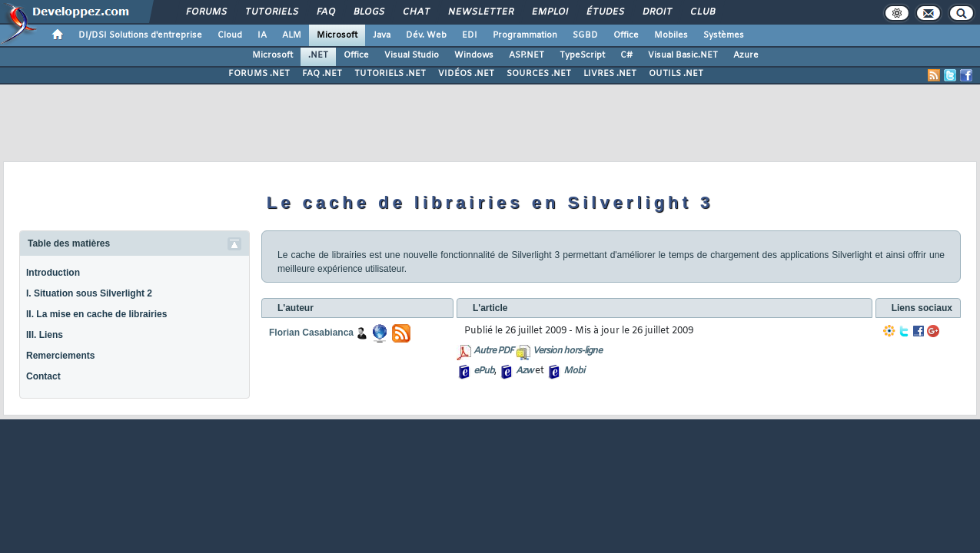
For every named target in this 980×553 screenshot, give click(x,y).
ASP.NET (527, 55)
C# (626, 55)
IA (262, 35)
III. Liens (45, 335)
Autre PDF (493, 351)
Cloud (230, 35)
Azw (524, 371)
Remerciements (60, 356)
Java (382, 35)
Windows (474, 55)
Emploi (549, 12)
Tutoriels (271, 12)
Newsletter (480, 12)
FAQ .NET (322, 74)
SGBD (585, 35)
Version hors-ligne (567, 351)
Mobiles (671, 35)
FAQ (325, 12)
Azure (746, 55)
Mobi (574, 371)
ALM (292, 35)
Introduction (53, 273)
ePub (484, 371)
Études (605, 12)
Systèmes (724, 35)
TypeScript (582, 55)
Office (626, 35)
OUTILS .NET (676, 74)
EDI (470, 35)
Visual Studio (412, 55)
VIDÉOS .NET (466, 74)
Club (702, 12)
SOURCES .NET (539, 74)
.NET (318, 55)
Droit (656, 12)
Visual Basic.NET (683, 55)
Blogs (368, 12)
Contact (43, 376)
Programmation (525, 35)
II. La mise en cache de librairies (96, 314)
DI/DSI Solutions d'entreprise (140, 35)
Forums (206, 12)
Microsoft (337, 35)
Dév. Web (426, 35)
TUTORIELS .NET (390, 74)
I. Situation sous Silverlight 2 (89, 293)
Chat (415, 12)
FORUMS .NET (259, 74)
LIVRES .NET (610, 74)
